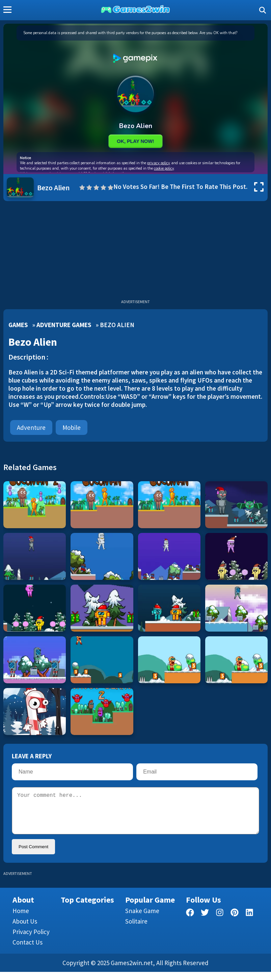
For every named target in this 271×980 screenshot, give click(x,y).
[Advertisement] (135, 252)
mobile (72, 427)
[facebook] (190, 922)
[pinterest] (235, 922)
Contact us (28, 950)
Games (18, 325)
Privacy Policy (31, 940)
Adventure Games (64, 325)
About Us (25, 929)
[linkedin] (249, 922)
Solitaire (136, 929)
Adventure (31, 427)
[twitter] (205, 922)
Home (21, 919)
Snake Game (142, 919)
